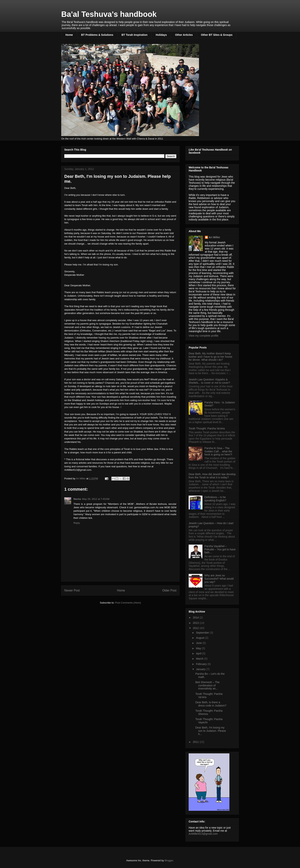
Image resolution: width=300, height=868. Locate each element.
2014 (196, 618)
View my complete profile (203, 336)
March (200, 659)
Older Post (169, 590)
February (202, 664)
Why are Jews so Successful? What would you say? (219, 579)
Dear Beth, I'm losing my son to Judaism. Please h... (211, 731)
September (203, 633)
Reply (77, 523)
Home (69, 35)
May (199, 648)
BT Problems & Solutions (97, 35)
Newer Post (72, 590)
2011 (196, 742)
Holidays (161, 35)
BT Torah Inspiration (135, 35)
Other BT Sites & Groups (217, 35)
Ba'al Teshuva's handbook (109, 14)
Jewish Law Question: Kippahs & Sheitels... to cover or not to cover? (209, 381)
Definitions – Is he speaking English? (215, 499)
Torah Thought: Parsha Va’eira (207, 428)
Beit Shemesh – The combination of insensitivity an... (207, 685)
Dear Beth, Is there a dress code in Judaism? (211, 704)
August (200, 638)
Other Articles (184, 35)
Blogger (169, 860)
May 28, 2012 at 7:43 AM (96, 499)
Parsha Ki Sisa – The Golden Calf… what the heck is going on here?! (218, 451)
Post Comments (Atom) (128, 603)
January (201, 669)
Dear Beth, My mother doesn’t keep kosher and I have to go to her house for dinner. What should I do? (210, 357)
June (199, 643)
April (199, 653)
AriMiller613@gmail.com (203, 834)
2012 (196, 628)
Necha (77, 499)
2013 (196, 623)
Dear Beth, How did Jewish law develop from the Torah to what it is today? (212, 476)
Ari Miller (214, 237)
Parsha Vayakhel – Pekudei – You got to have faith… (220, 549)
